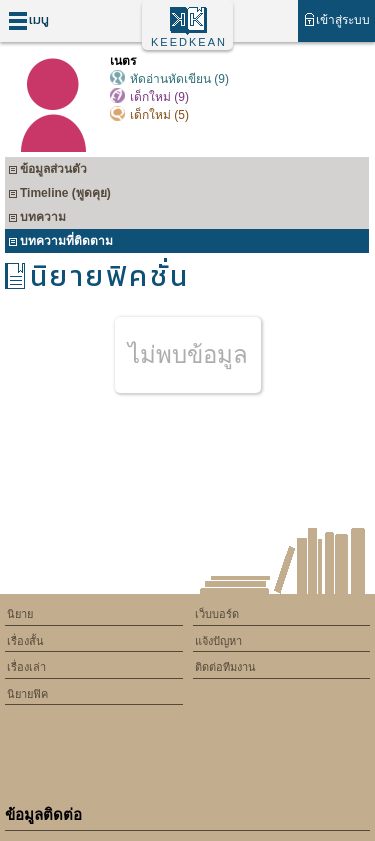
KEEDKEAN (189, 42)
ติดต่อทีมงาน (225, 667)
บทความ (37, 219)
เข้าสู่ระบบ (336, 19)
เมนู (28, 20)
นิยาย (20, 614)
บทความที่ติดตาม (60, 243)
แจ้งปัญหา (218, 641)
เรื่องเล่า (26, 667)
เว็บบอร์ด (217, 614)
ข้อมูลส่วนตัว (47, 171)
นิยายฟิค (27, 694)
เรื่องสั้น (25, 641)
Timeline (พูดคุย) (59, 195)
